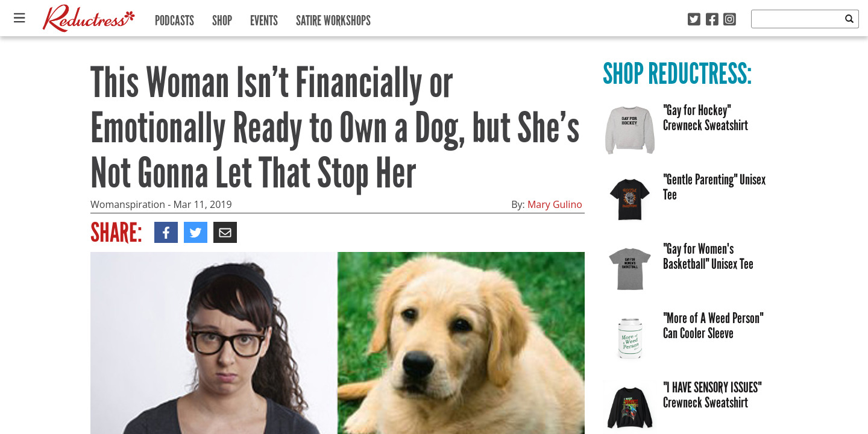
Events (264, 18)
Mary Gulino (555, 204)
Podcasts (175, 18)
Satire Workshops (333, 18)
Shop (222, 18)
